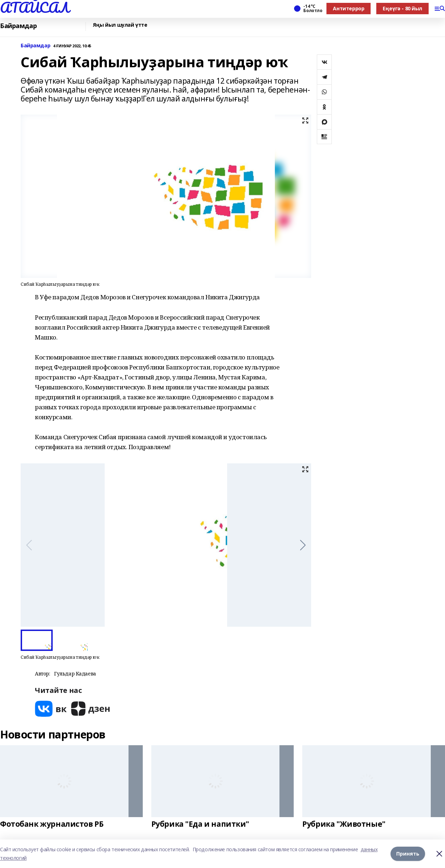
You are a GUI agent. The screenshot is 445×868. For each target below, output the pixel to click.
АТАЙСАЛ (35, 7)
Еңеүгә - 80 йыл (402, 8)
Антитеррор (349, 8)
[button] (303, 545)
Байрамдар (18, 26)
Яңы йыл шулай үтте (120, 25)
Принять (408, 854)
